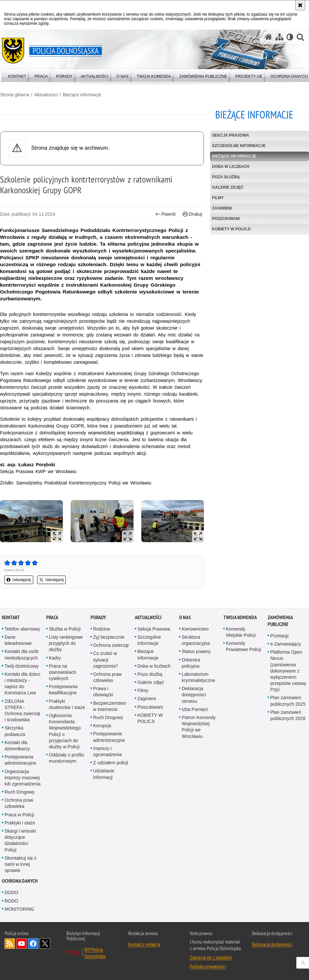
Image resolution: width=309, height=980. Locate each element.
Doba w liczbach (231, 167)
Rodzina (101, 629)
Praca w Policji (19, 815)
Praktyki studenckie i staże (67, 704)
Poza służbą (226, 177)
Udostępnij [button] (19, 580)
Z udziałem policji (111, 763)
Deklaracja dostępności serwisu (194, 695)
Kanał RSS (10, 944)
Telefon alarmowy (22, 629)
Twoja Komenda (240, 617)
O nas (185, 617)
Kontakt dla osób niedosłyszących (21, 654)
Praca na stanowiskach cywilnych (63, 672)
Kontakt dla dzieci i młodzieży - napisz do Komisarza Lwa (22, 684)
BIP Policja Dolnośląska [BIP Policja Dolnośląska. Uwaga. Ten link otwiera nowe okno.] (95, 953)
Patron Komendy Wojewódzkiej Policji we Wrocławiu (199, 727)
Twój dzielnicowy (21, 666)
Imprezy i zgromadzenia (107, 751)
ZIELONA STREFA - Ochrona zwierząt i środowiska (22, 711)
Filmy (218, 198)
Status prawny (196, 651)
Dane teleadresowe (18, 640)
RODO (11, 901)
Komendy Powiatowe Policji (244, 646)
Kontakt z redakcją (144, 944)
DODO (11, 892)
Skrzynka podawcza (15, 731)
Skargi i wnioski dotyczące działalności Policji (20, 840)
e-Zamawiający (286, 644)
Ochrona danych (20, 881)
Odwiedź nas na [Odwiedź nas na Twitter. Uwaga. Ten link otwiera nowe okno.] (45, 944)
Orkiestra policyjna (191, 663)
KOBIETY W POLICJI (231, 229)
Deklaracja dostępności (272, 944)
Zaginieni (222, 208)
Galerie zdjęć (228, 187)
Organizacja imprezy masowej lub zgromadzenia (23, 778)
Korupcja (102, 726)
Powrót (165, 214)
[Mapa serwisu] (279, 37)
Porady (98, 617)
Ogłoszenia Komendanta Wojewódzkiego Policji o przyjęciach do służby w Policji (65, 731)
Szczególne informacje (239, 146)
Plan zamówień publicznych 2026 (288, 715)
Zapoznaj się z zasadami (211, 957)
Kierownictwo (195, 629)
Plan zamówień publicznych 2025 (288, 701)
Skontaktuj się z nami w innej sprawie (21, 864)
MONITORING (19, 909)
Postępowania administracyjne (20, 760)
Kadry (55, 658)
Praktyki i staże (20, 823)
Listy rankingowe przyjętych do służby (66, 643)
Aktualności (46, 95)
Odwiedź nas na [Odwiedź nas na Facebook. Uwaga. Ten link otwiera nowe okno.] (33, 944)
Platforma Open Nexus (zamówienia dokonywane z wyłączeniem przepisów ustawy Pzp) (288, 671)
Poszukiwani (226, 219)
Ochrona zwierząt (111, 645)
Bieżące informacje (82, 95)
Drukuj (192, 214)
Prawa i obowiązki (103, 692)
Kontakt (11, 617)
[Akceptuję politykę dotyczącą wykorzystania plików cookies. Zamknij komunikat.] (300, 5)
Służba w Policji (65, 629)
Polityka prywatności (208, 966)
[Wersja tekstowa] (290, 37)
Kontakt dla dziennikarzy (17, 746)
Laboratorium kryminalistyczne (198, 677)
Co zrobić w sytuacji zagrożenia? (105, 660)
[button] (300, 37)
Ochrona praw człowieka (19, 803)
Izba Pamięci (195, 709)
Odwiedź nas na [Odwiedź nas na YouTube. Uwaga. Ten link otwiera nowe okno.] (21, 944)
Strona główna (15, 95)
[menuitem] (17, 75)
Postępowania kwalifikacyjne (63, 690)
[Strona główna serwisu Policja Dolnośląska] (269, 37)
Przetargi (279, 636)
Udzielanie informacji (104, 774)
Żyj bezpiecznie (109, 637)
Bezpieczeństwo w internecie (110, 706)
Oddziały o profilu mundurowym (66, 758)
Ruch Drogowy (20, 792)
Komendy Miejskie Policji (241, 632)
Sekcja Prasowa (231, 135)
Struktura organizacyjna (196, 640)
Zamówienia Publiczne (280, 621)
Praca (52, 617)
